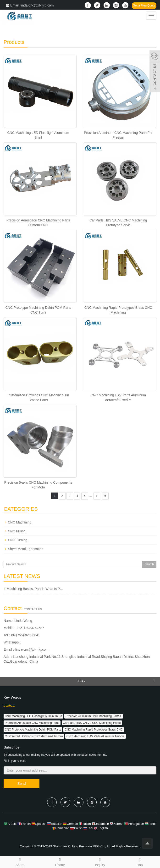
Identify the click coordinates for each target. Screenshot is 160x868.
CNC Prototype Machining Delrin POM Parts (33, 730)
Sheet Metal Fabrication (26, 549)
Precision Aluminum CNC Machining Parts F (94, 716)
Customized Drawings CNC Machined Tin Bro (34, 736)
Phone (60, 862)
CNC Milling (17, 531)
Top (140, 862)
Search (149, 564)
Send (21, 783)
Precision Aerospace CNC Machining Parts (32, 723)
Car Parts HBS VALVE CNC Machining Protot (92, 723)
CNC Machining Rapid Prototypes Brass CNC (94, 730)
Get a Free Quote (144, 6)
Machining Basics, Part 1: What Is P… (35, 589)
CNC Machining (20, 522)
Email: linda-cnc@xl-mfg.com (30, 5)
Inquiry (100, 862)
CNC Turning (18, 540)
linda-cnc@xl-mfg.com (32, 649)
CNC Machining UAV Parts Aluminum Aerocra (96, 736)
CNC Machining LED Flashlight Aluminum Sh (33, 716)
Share (20, 862)
